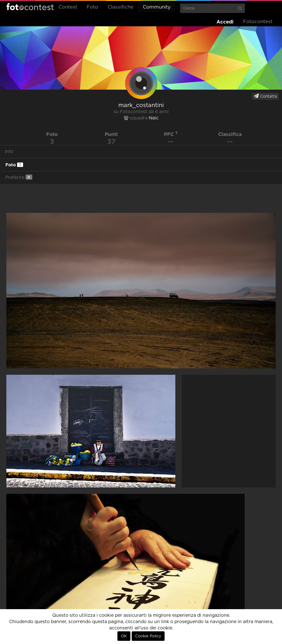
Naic (154, 118)
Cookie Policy (148, 636)
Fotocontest (30, 7)
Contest (68, 7)
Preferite (19, 177)
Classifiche (120, 7)
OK (124, 636)
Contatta (265, 96)
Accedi (225, 22)
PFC (171, 134)
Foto (92, 7)
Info (9, 152)
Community (157, 7)
